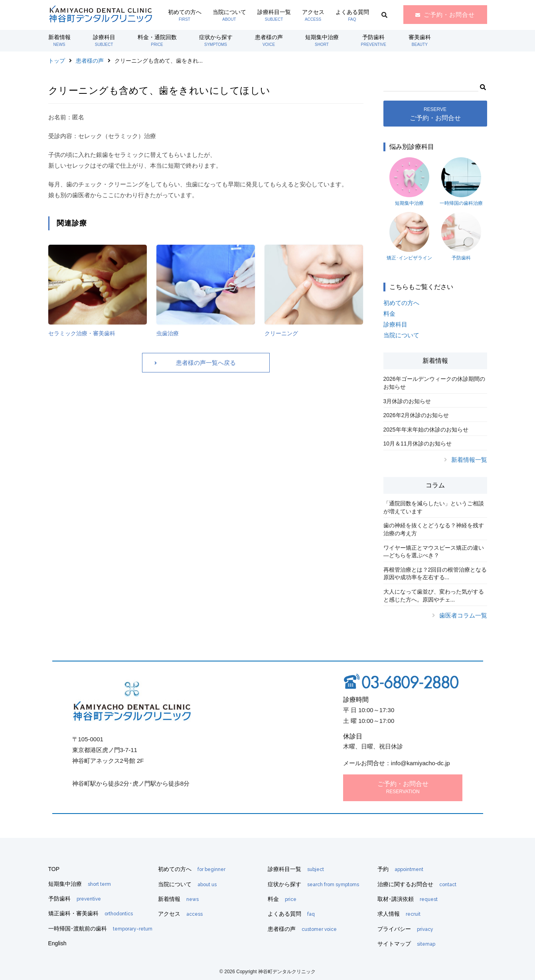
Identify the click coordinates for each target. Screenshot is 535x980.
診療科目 (104, 40)
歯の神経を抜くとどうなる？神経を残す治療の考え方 (434, 529)
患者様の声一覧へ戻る (206, 363)
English (57, 943)
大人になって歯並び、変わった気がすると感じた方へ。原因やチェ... (434, 596)
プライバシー (405, 929)
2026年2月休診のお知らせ (416, 415)
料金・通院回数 (157, 40)
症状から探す (216, 40)
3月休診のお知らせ (407, 401)
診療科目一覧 (274, 15)
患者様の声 (269, 40)
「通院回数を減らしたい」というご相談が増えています (434, 507)
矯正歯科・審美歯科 (91, 913)
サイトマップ (406, 944)
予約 (400, 869)
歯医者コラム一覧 (463, 615)
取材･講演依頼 (408, 899)
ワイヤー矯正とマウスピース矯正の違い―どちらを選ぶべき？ (434, 552)
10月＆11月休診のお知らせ (418, 443)
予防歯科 (374, 40)
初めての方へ (185, 15)
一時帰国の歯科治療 (461, 182)
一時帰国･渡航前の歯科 (100, 929)
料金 (389, 314)
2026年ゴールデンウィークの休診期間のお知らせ (434, 383)
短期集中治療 (322, 40)
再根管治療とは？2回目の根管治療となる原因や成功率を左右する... (435, 574)
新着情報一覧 (469, 460)
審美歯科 (420, 40)
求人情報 (399, 914)
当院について (229, 15)
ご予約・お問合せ (449, 15)
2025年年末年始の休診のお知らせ (426, 430)
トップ (57, 61)
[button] (483, 86)
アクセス (313, 15)
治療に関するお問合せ (417, 884)
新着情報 (59, 40)
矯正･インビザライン (409, 236)
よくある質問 (352, 15)
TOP (54, 869)
